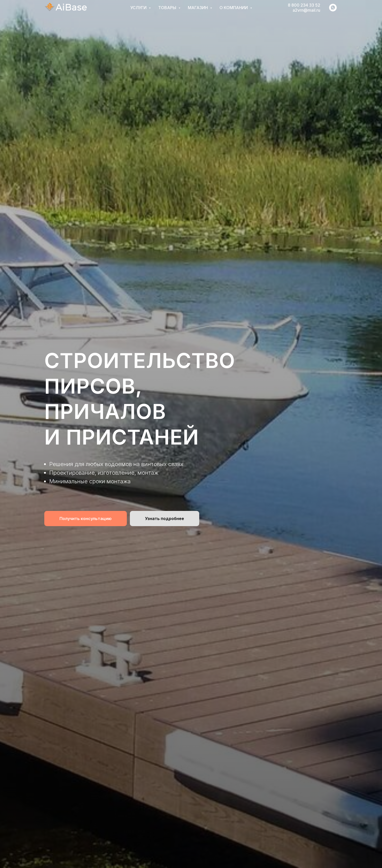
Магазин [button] (198, 8)
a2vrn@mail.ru (306, 10)
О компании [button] (234, 8)
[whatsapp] (333, 8)
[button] (86, 519)
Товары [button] (168, 8)
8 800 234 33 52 (304, 5)
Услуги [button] (139, 8)
